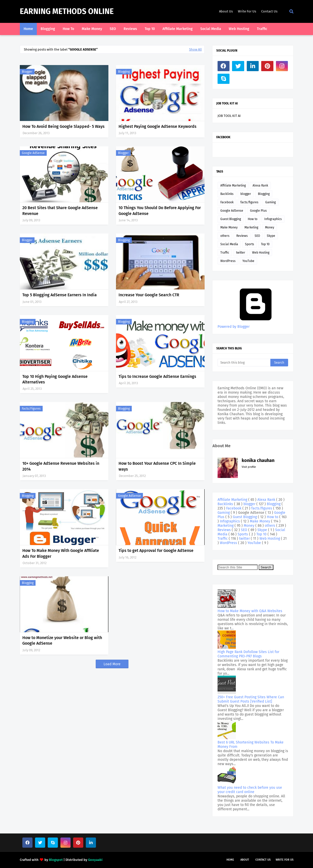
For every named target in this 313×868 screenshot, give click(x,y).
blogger (27, 72)
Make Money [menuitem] (92, 29)
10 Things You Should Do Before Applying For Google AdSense (160, 211)
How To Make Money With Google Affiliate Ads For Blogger (61, 553)
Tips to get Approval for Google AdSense (156, 551)
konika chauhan (258, 460)
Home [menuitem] (28, 29)
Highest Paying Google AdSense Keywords (158, 126)
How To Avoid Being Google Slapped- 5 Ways (63, 126)
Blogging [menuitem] (48, 29)
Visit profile (249, 467)
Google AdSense (33, 153)
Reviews (242, 236)
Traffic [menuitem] (262, 29)
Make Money (229, 227)
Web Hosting (261, 253)
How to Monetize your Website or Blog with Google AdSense (62, 640)
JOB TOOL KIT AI (229, 116)
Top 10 (265, 244)
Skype (271, 236)
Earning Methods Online (67, 11)
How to (253, 219)
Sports (250, 244)
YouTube (248, 261)
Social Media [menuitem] (211, 29)
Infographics (273, 219)
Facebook (227, 202)
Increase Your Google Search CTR (149, 295)
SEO (257, 236)
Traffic (225, 253)
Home (230, 860)
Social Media (229, 244)
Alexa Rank (260, 185)
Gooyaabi (95, 860)
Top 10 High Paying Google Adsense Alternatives (55, 379)
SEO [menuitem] (113, 29)
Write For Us (247, 11)
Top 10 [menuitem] (150, 29)
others (225, 236)
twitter (241, 253)
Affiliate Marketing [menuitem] (178, 29)
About (245, 860)
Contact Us (269, 11)
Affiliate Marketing (233, 185)
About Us (226, 11)
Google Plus (258, 211)
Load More (112, 664)
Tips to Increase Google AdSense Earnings (157, 376)
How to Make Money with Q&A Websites (250, 611)
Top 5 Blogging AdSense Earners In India (60, 295)
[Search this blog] (244, 363)
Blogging (124, 72)
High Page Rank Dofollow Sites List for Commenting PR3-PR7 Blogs (248, 654)
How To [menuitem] (68, 29)
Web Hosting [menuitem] (239, 29)
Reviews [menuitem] (130, 29)
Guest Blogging (231, 219)
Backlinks (227, 194)
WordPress (228, 261)
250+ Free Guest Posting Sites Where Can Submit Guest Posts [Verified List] (251, 699)
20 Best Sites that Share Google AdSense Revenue (60, 211)
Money (270, 227)
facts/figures (31, 409)
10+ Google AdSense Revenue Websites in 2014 (61, 466)
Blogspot (56, 860)
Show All (195, 49)
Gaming (270, 202)
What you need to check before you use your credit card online (250, 790)
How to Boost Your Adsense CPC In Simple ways (157, 466)
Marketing (251, 227)
